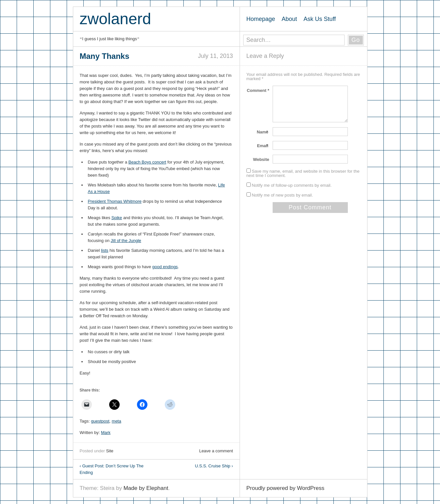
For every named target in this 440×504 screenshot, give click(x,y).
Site (110, 451)
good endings (165, 267)
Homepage (261, 19)
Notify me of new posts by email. (282, 195)
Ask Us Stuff (320, 19)
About (289, 19)
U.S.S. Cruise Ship (214, 466)
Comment (258, 90)
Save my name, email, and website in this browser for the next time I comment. (303, 173)
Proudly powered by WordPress (286, 488)
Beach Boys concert (147, 162)
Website (261, 159)
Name (263, 132)
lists (105, 250)
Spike (117, 218)
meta (117, 421)
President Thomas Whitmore (115, 201)
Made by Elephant (146, 488)
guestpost (100, 421)
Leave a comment (216, 451)
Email (263, 146)
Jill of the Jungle (126, 241)
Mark (106, 433)
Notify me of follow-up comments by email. (292, 185)
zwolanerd (116, 19)
